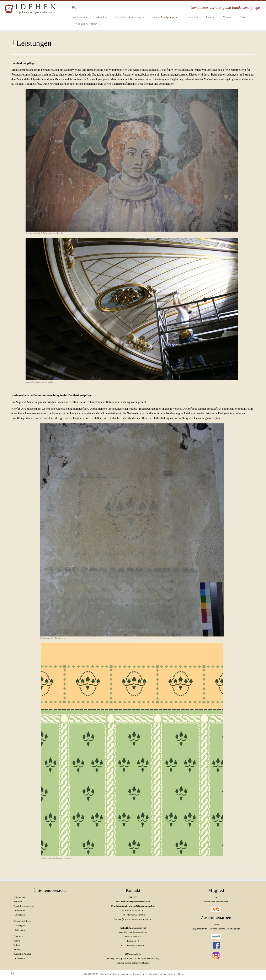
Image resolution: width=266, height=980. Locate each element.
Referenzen (20, 910)
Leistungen (20, 915)
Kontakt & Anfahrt (88, 24)
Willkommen (80, 17)
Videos (227, 17)
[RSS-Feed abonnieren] (75, 8)
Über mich (191, 17)
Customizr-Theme (176, 974)
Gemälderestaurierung (130, 17)
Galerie (210, 17)
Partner (244, 17)
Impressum (20, 958)
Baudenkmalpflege (165, 17)
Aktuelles (102, 17)
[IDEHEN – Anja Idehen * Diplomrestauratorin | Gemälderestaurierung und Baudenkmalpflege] (31, 9)
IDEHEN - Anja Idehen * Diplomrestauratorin (110, 974)
